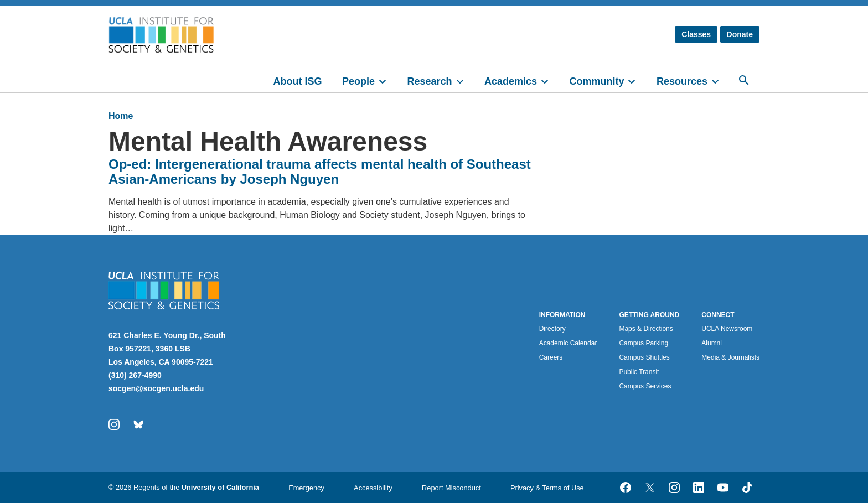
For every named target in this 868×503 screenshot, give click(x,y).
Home (121, 116)
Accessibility (373, 488)
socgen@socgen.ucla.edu (156, 388)
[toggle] (387, 80)
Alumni (712, 343)
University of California (220, 487)
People (358, 81)
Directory (552, 329)
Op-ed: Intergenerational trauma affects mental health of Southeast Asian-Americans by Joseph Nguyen (320, 172)
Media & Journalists (730, 357)
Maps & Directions (646, 329)
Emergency (306, 488)
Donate (740, 34)
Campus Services (645, 386)
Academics (511, 81)
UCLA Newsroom (727, 329)
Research (429, 81)
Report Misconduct (451, 488)
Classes (696, 34)
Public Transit (639, 372)
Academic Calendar (568, 343)
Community (596, 81)
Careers (551, 357)
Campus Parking (644, 343)
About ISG (298, 81)
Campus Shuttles (644, 357)
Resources (682, 81)
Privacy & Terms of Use (547, 488)
